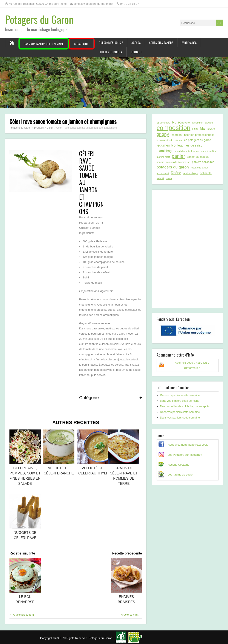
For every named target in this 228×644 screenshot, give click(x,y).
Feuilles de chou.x (111, 52)
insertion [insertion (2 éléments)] (176, 135)
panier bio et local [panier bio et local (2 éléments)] (198, 157)
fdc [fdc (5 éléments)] (202, 129)
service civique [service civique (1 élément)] (191, 173)
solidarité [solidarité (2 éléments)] (206, 173)
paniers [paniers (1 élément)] (160, 162)
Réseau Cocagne (179, 465)
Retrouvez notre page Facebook (188, 445)
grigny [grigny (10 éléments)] (163, 134)
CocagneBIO (82, 44)
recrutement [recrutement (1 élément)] (163, 173)
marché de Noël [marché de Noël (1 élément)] (209, 151)
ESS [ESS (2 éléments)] (195, 129)
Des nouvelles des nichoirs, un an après (185, 406)
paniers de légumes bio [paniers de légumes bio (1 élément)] (178, 162)
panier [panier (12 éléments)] (178, 156)
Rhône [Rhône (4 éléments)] (176, 173)
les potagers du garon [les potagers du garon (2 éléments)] (197, 140)
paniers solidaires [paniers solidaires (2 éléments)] (203, 162)
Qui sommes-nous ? (111, 42)
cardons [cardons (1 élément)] (209, 123)
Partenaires (189, 42)
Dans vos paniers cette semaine (44, 44)
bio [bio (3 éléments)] (174, 122)
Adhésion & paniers (161, 42)
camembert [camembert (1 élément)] (197, 123)
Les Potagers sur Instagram (185, 455)
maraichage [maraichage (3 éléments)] (165, 151)
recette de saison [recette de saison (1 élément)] (199, 168)
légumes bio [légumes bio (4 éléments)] (166, 145)
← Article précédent (22, 615)
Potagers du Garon (39, 19)
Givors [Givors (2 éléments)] (211, 129)
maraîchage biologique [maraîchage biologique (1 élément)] (187, 151)
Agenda (136, 42)
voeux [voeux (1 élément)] (169, 178)
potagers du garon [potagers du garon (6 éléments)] (173, 167)
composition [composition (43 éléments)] (173, 128)
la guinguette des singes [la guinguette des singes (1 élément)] (169, 140)
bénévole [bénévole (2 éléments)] (184, 123)
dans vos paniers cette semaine (180, 401)
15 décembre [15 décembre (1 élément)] (163, 123)
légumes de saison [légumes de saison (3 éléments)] (191, 145)
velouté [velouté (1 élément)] (160, 178)
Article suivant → (131, 615)
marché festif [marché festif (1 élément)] (163, 157)
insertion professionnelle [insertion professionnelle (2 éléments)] (199, 135)
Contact (136, 52)
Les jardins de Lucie (180, 475)
